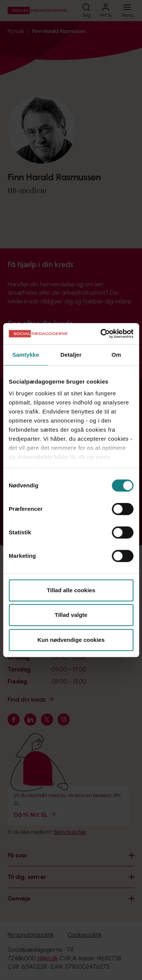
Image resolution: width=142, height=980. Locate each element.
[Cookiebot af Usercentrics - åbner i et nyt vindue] (101, 334)
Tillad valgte (71, 615)
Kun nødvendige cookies (71, 640)
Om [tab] (116, 355)
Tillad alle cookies (71, 590)
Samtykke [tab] (26, 355)
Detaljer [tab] (71, 355)
